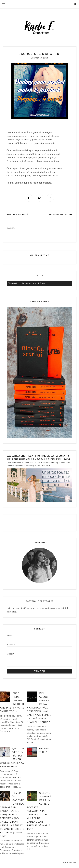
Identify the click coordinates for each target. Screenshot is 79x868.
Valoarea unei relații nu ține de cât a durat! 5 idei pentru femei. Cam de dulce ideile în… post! (39, 458)
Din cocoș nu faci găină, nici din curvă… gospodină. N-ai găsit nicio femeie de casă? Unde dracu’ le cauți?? (39, 708)
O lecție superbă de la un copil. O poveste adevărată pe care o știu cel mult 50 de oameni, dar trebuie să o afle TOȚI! (39, 811)
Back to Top (70, 862)
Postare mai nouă (18, 215)
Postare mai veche (61, 215)
